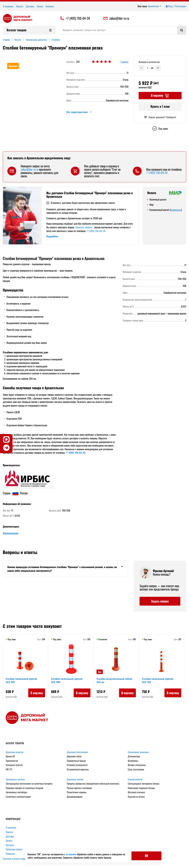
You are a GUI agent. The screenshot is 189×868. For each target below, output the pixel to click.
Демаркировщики (75, 797)
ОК (146, 856)
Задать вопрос (160, 601)
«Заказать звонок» (84, 227)
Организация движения (138, 752)
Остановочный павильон (78, 769)
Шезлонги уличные (136, 792)
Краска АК (10, 756)
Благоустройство (135, 779)
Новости (20, 6)
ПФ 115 (9, 769)
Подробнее (52, 236)
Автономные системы (15, 779)
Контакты (50, 6)
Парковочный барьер (76, 761)
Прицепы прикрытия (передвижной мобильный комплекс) (93, 784)
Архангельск (154, 6)
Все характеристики (79, 112)
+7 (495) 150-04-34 (78, 18)
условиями (71, 854)
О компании (8, 6)
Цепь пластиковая (136, 769)
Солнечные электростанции (18, 797)
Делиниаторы (134, 756)
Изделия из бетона (136, 797)
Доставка (30, 6)
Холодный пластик (14, 765)
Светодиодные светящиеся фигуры (144, 784)
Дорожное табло (74, 756)
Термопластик (12, 761)
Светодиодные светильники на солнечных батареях (29, 784)
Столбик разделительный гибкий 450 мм (114, 680)
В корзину (37, 693)
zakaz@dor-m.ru (116, 18)
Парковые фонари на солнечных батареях (25, 788)
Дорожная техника (75, 779)
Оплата (40, 6)
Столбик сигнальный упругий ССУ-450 (21, 680)
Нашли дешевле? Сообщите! (160, 117)
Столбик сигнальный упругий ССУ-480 (67, 680)
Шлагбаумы (133, 761)
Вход (169, 6)
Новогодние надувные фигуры (141, 788)
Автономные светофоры (16, 792)
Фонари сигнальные (137, 765)
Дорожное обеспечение (77, 752)
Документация (11, 533)
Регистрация (181, 6)
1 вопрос (124, 62)
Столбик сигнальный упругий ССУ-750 (158, 680)
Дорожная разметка (15, 752)
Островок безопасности (77, 765)
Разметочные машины (77, 792)
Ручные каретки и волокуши (79, 788)
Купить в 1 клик (160, 106)
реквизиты (176, 210)
